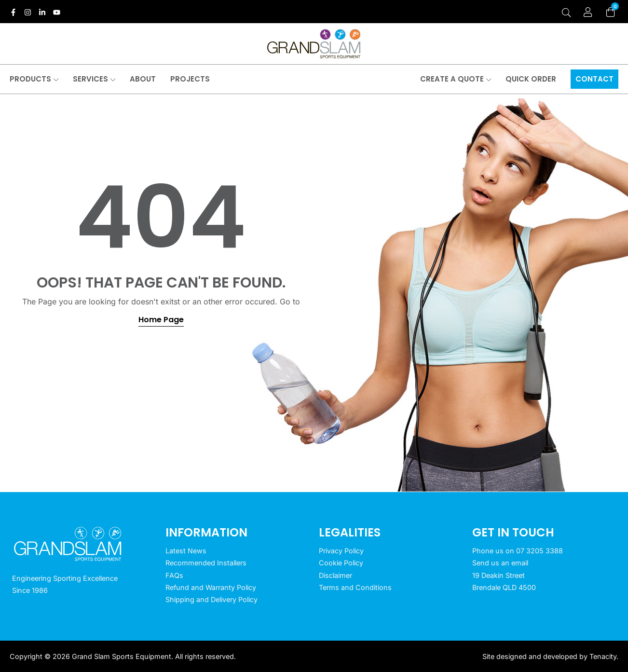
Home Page (161, 320)
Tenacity (603, 656)
